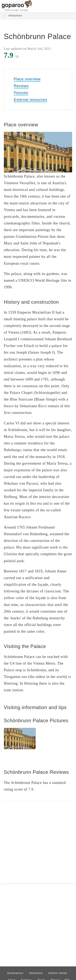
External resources (30, 100)
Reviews (21, 86)
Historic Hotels (58, 973)
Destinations (15, 973)
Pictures (21, 93)
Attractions (15, 15)
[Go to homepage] (17, 7)
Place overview (27, 79)
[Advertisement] (38, 842)
